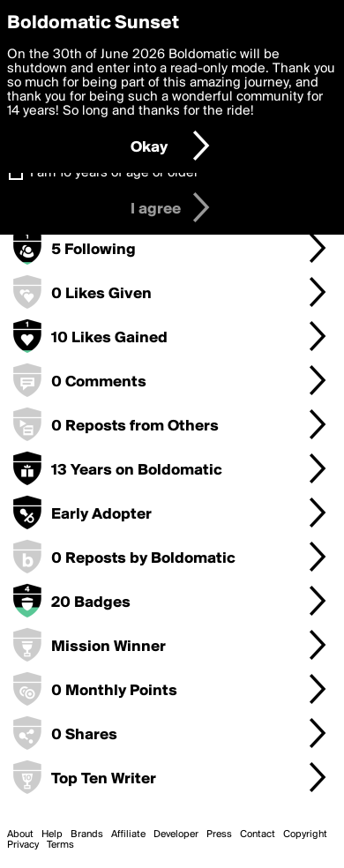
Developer (176, 834)
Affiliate (128, 834)
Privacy (23, 845)
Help (52, 834)
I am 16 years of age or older (114, 173)
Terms (60, 845)
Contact (258, 834)
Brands (87, 834)
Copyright (305, 834)
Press (219, 834)
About (20, 834)
